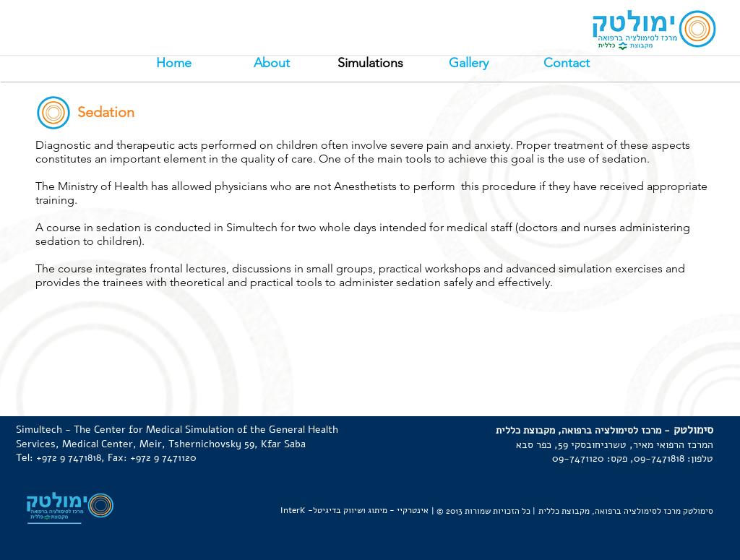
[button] (370, 64)
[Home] (173, 64)
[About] (272, 64)
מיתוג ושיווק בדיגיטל (350, 510)
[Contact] (567, 64)
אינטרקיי (413, 510)
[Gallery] (468, 64)
